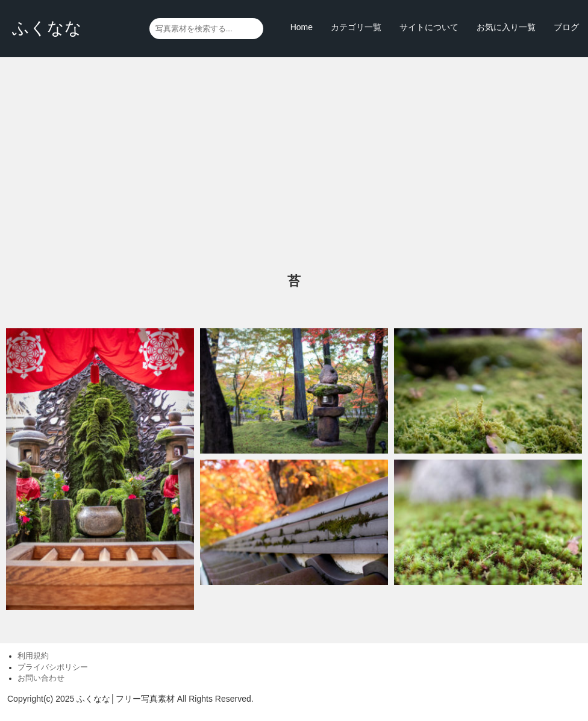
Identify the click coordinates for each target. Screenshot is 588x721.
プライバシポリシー (53, 667)
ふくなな (47, 28)
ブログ (566, 27)
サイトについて (429, 27)
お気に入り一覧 (506, 27)
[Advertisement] (294, 166)
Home (302, 27)
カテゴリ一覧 (356, 27)
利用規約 (33, 656)
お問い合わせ (41, 678)
